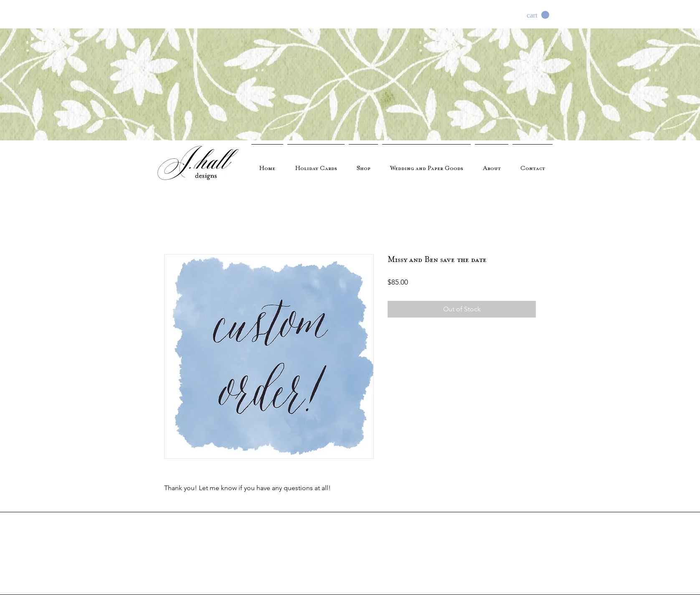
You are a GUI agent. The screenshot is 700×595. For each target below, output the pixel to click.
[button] (538, 15)
